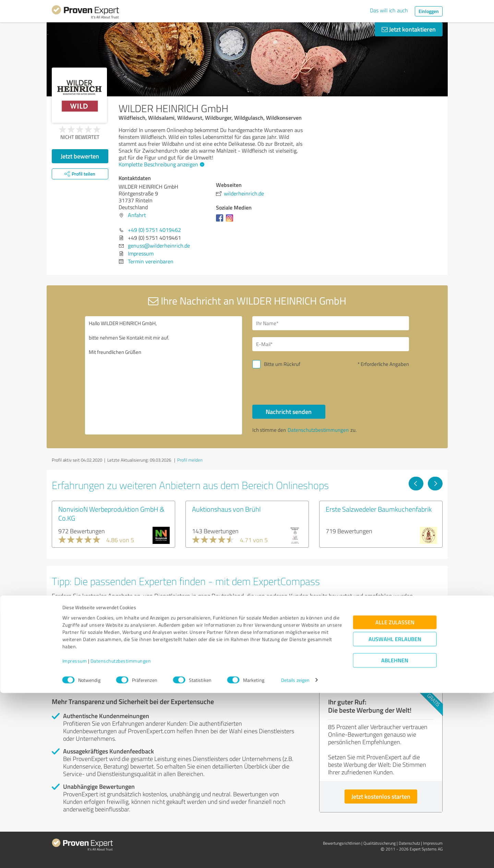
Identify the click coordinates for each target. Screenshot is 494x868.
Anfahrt (137, 215)
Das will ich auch (389, 10)
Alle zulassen (395, 797)
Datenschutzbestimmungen (121, 836)
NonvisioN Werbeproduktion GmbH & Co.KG (111, 513)
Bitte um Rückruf (282, 364)
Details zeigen (295, 855)
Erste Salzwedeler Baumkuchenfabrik (379, 509)
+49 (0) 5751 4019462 (154, 230)
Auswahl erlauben (395, 814)
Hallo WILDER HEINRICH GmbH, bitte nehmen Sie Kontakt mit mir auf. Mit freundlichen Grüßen (164, 375)
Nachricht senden (289, 412)
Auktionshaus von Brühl (226, 509)
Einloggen (429, 11)
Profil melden (190, 460)
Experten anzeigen (89, 656)
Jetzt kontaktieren (409, 29)
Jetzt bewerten (80, 156)
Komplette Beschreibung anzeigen (161, 164)
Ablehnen (395, 835)
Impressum (75, 836)
